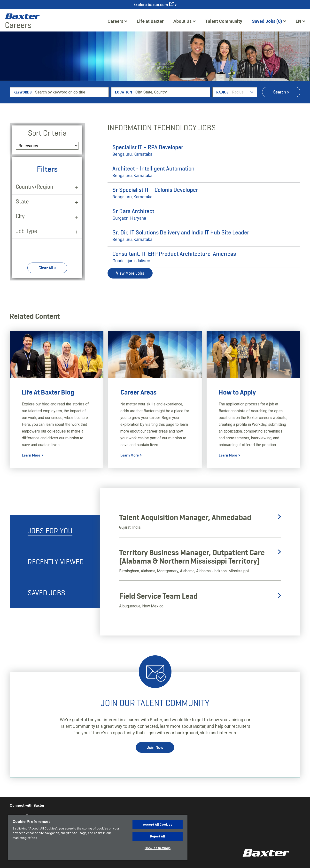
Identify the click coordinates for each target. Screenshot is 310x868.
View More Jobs (130, 273)
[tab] (55, 531)
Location (124, 92)
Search (280, 92)
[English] (300, 21)
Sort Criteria (47, 133)
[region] (98, 837)
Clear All (46, 268)
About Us (182, 21)
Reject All (158, 836)
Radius (222, 92)
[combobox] (172, 92)
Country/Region (35, 187)
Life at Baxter (150, 21)
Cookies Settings (158, 848)
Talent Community (224, 23)
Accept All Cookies (158, 825)
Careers (115, 21)
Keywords (23, 92)
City (20, 216)
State (22, 201)
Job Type (26, 231)
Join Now (155, 747)
